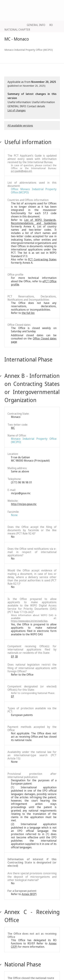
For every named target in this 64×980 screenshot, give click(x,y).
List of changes (17, 110)
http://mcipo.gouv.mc (24, 504)
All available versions (20, 125)
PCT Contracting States (42, 259)
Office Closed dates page (34, 340)
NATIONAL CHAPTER (17, 30)
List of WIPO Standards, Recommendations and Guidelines (34, 221)
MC (13, 428)
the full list (28, 313)
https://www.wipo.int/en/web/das (29, 621)
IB (16, 656)
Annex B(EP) (29, 894)
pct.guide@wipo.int (21, 171)
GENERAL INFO (36, 25)
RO (51, 25)
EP (12, 656)
